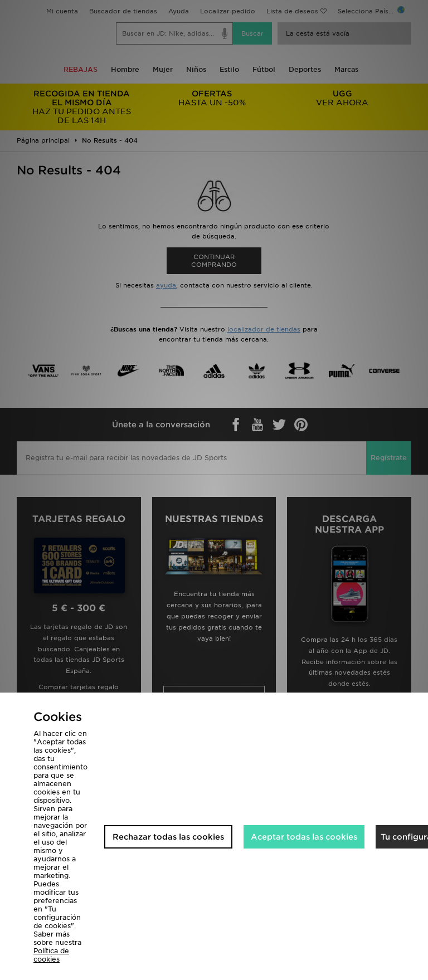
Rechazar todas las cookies (168, 837)
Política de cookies (51, 955)
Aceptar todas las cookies (304, 837)
